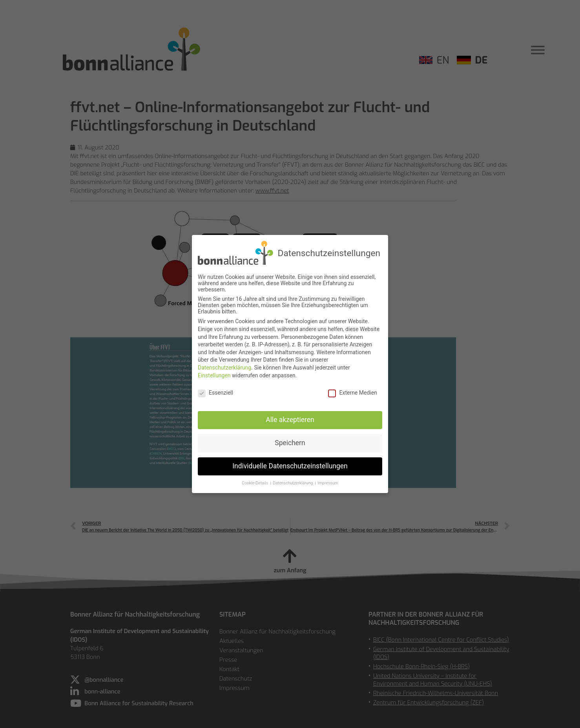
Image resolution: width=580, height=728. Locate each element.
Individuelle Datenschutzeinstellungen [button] (290, 463)
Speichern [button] (290, 440)
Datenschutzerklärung (224, 365)
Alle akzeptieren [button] (290, 417)
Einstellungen (214, 373)
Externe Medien (352, 390)
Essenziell (215, 390)
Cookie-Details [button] (255, 480)
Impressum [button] (328, 480)
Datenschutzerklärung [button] (293, 480)
